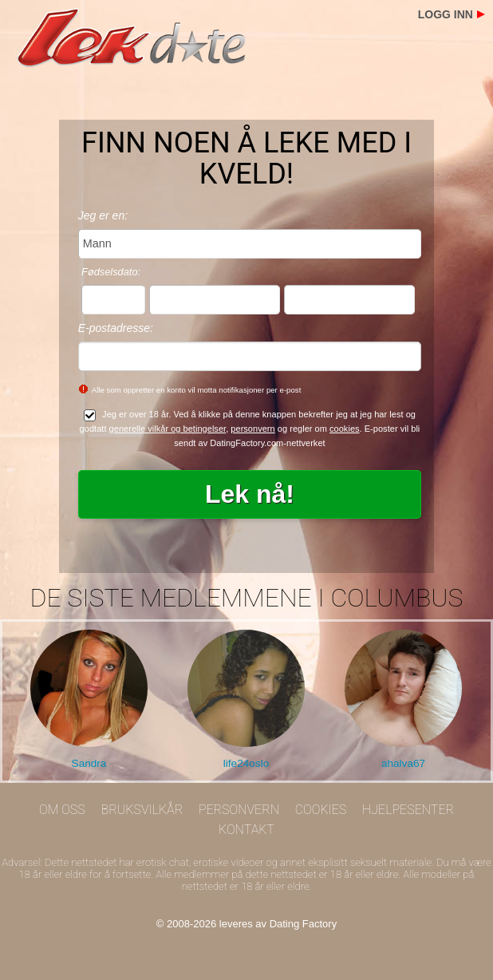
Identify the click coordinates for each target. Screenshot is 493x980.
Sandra (89, 763)
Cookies (321, 810)
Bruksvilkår (142, 810)
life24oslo (246, 763)
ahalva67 (403, 763)
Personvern (239, 810)
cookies (345, 429)
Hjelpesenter (408, 810)
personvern (252, 429)
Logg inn (446, 14)
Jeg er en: (103, 215)
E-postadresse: (116, 328)
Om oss (62, 810)
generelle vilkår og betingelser (168, 429)
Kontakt (246, 830)
